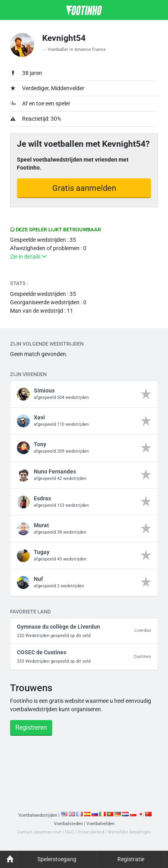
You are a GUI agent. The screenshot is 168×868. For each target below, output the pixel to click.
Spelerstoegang (57, 859)
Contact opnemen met (39, 832)
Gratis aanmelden (84, 188)
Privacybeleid (91, 832)
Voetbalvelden (100, 824)
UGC (70, 832)
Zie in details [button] (28, 257)
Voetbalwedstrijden (38, 815)
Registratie (131, 859)
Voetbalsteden (68, 824)
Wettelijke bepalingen (129, 832)
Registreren (31, 727)
